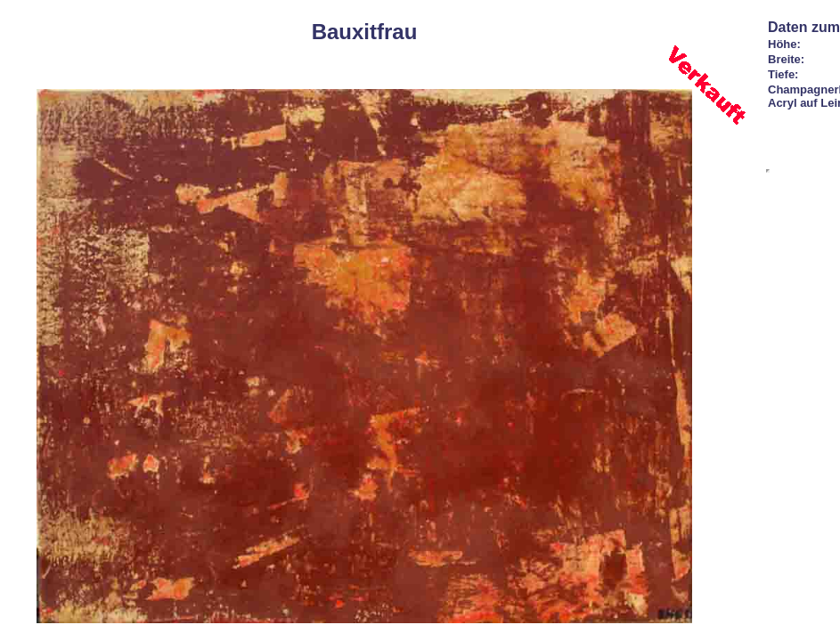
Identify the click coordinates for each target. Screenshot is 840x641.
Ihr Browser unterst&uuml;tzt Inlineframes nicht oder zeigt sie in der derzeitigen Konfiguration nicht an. (768, 171)
